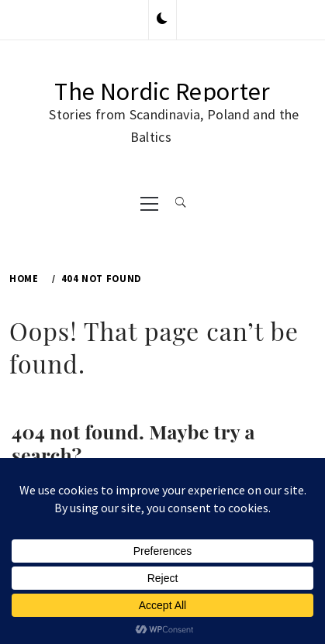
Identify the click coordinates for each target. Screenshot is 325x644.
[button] (162, 19)
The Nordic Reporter (162, 91)
